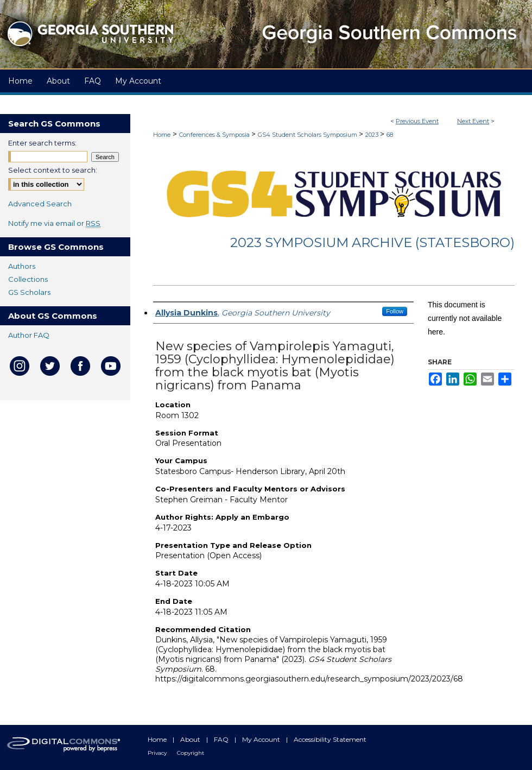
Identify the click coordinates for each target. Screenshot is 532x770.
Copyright (191, 753)
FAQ (222, 739)
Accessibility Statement (330, 739)
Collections (28, 279)
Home (162, 135)
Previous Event (417, 121)
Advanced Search (40, 204)
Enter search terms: (42, 143)
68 (390, 135)
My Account (262, 739)
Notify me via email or (54, 223)
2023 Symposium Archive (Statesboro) (372, 242)
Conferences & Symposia (215, 135)
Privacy (158, 753)
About (191, 739)
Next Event (473, 121)
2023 (373, 135)
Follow (395, 311)
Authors (22, 266)
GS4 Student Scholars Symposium (308, 135)
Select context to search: (53, 170)
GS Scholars (29, 292)
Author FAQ (29, 335)
